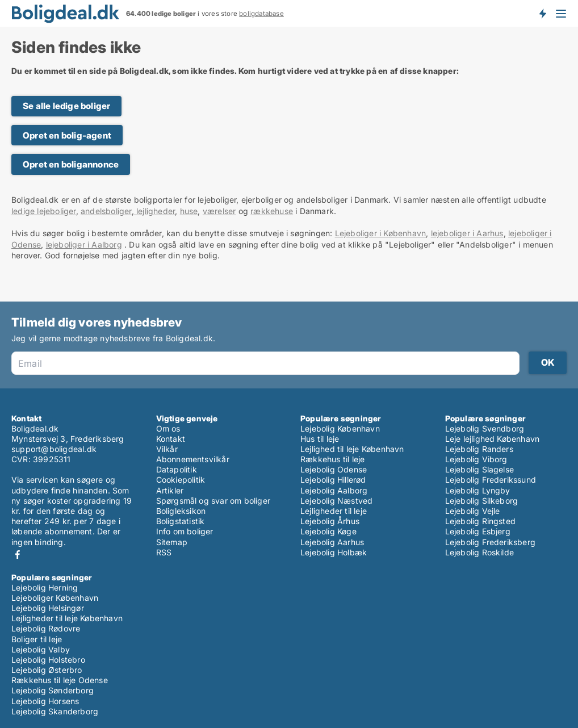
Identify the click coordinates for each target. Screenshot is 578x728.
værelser (219, 211)
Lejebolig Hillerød (333, 480)
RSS (164, 552)
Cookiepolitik (181, 480)
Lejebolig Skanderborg (55, 711)
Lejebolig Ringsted (481, 521)
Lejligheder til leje (334, 511)
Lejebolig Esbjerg (478, 531)
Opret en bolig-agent (67, 135)
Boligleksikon (181, 511)
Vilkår (167, 449)
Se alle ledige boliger (66, 106)
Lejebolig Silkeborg (482, 501)
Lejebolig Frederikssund (491, 480)
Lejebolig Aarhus (332, 542)
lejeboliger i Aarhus (467, 233)
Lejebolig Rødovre (46, 628)
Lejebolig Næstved (336, 501)
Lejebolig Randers (479, 449)
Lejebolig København (340, 428)
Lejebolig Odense (334, 469)
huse (189, 211)
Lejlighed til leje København (352, 449)
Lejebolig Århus (330, 521)
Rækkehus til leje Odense (60, 680)
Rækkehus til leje (332, 459)
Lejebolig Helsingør (48, 608)
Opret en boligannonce (71, 164)
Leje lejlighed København (493, 439)
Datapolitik (177, 469)
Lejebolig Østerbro (47, 670)
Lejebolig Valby (41, 649)
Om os (168, 428)
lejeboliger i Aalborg (84, 244)
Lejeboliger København (55, 598)
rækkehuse (272, 211)
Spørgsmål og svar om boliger (213, 501)
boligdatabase (261, 14)
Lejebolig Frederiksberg (491, 542)
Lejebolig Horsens (45, 701)
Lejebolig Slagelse (480, 469)
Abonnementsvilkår (193, 459)
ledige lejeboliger (44, 211)
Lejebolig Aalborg (334, 490)
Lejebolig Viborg (476, 459)
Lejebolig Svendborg (485, 428)
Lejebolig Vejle (473, 511)
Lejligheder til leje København (67, 618)
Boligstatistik (181, 521)
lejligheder (154, 211)
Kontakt (171, 439)
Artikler (170, 490)
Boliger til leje (37, 639)
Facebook (18, 555)
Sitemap (172, 542)
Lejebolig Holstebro (48, 660)
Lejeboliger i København (381, 233)
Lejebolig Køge (328, 531)
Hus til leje (320, 439)
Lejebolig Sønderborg (53, 690)
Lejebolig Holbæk (334, 552)
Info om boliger (185, 531)
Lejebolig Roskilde (480, 552)
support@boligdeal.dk (54, 449)
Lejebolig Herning (45, 587)
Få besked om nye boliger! (542, 13)
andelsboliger (106, 211)
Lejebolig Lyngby (478, 490)
